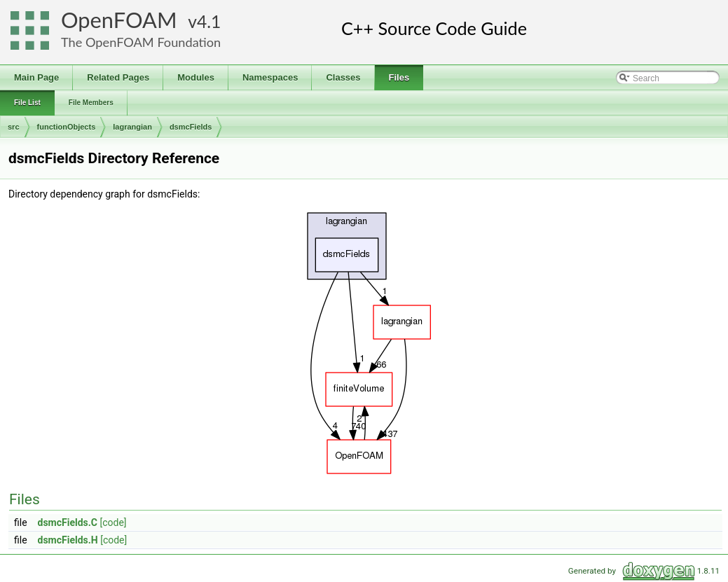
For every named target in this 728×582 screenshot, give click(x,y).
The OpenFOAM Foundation (141, 42)
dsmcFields (191, 127)
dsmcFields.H (68, 540)
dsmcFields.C (68, 522)
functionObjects (67, 127)
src (14, 127)
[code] (113, 522)
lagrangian (132, 127)
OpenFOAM (119, 20)
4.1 (209, 21)
